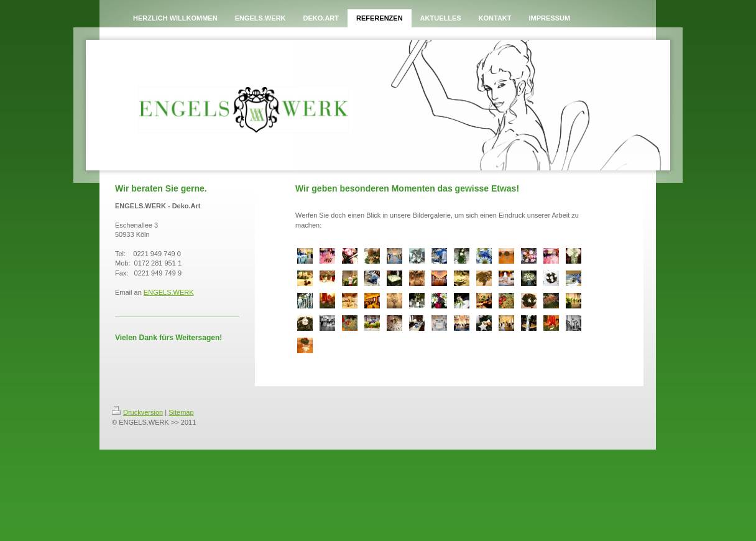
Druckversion (137, 412)
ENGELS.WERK (169, 292)
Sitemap (181, 412)
